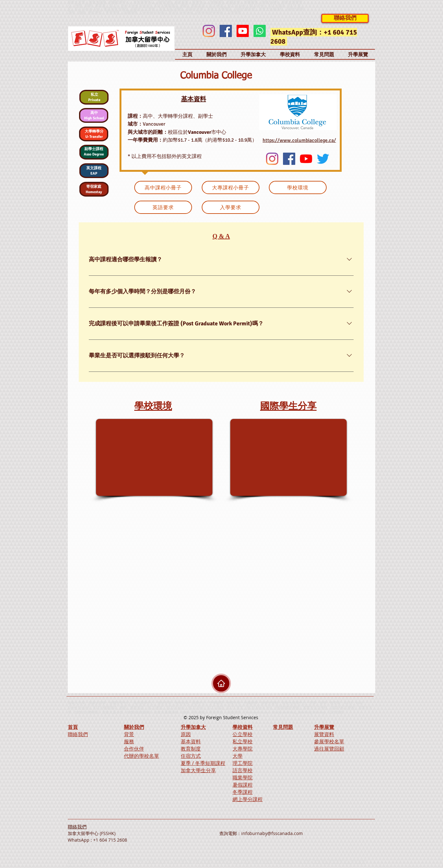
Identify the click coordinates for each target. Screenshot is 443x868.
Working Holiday (312, 712)
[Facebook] (226, 31)
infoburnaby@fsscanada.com (272, 833)
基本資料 (191, 741)
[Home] (221, 683)
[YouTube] (306, 159)
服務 (129, 741)
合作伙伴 (134, 749)
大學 (238, 756)
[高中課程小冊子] (163, 187)
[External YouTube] (154, 457)
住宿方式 (191, 756)
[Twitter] (323, 159)
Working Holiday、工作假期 (219, 12)
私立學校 (243, 741)
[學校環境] (298, 187)
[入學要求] (231, 207)
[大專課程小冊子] (231, 187)
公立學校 (243, 734)
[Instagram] (209, 31)
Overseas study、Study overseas (167, 12)
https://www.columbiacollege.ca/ (299, 140)
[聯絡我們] (345, 18)
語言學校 (243, 770)
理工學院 (243, 763)
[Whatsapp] (260, 31)
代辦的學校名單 (141, 756)
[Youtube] (243, 31)
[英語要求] (163, 207)
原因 (186, 734)
